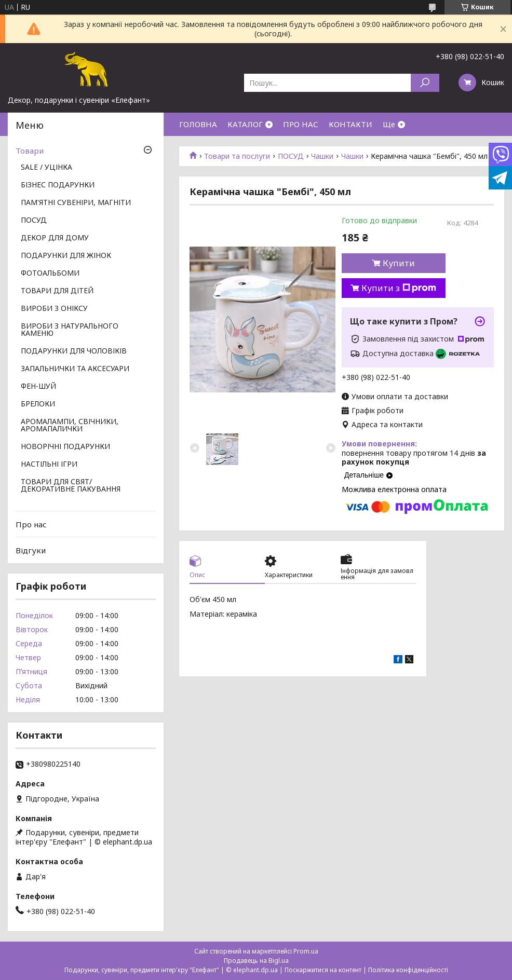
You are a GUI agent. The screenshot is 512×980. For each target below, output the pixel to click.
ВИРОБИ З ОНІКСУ (54, 309)
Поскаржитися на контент (323, 970)
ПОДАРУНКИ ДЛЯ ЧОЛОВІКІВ (74, 351)
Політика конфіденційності (408, 970)
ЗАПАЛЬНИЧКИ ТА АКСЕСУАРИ (75, 369)
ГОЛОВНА (198, 124)
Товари (30, 151)
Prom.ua (306, 951)
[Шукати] (425, 83)
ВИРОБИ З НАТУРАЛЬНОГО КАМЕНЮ (70, 330)
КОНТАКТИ (351, 124)
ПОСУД (291, 156)
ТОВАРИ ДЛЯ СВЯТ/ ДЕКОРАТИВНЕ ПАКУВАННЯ (71, 486)
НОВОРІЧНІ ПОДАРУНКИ (65, 447)
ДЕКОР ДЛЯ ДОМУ (55, 238)
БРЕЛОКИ (38, 404)
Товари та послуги (237, 156)
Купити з (399, 288)
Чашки (322, 156)
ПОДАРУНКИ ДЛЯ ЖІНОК (66, 256)
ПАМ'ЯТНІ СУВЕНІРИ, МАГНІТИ (76, 203)
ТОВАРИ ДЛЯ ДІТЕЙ (57, 291)
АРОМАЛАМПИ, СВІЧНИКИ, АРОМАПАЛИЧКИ (70, 426)
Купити (399, 263)
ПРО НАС (301, 124)
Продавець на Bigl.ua (256, 961)
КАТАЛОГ (245, 124)
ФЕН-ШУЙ (38, 387)
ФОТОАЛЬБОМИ (50, 274)
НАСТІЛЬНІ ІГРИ (49, 465)
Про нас (31, 524)
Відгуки (31, 550)
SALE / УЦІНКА (46, 168)
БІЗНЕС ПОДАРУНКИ (58, 185)
